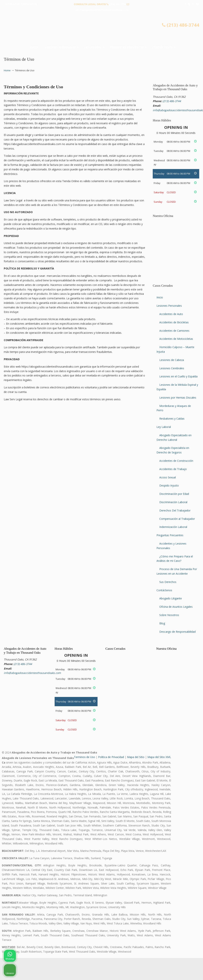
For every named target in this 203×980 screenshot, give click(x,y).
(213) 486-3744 (117, 4)
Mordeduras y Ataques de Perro (174, 408)
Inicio (160, 297)
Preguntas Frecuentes (170, 535)
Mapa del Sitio (136, 757)
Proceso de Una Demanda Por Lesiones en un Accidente (177, 571)
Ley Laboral (164, 427)
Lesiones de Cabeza (172, 360)
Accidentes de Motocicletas (176, 339)
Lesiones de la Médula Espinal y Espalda (177, 387)
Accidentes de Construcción (176, 461)
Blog (162, 623)
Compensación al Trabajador (177, 519)
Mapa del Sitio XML (159, 757)
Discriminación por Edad (174, 494)
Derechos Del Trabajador (175, 510)
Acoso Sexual (168, 477)
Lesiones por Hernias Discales (178, 398)
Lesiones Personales (169, 306)
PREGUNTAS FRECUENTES (21, 4)
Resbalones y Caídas (172, 419)
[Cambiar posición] (183, 859)
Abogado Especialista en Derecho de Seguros (173, 450)
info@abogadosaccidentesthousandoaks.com (101, 10)
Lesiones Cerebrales (172, 368)
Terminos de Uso (84, 757)
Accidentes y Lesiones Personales (171, 546)
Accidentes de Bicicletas (174, 322)
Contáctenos (164, 590)
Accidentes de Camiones (174, 331)
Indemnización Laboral (173, 527)
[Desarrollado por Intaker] (171, 972)
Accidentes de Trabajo (173, 469)
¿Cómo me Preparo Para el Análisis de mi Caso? (175, 559)
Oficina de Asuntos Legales (176, 607)
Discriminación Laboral (173, 502)
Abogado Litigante (171, 598)
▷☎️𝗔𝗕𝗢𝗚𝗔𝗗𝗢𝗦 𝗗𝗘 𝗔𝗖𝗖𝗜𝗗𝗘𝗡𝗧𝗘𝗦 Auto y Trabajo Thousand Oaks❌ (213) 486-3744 (101, 29)
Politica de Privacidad (111, 757)
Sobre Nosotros (169, 615)
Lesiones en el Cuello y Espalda (178, 376)
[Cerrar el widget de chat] (191, 859)
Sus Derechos (168, 582)
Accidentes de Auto (171, 314)
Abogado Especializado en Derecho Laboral (174, 437)
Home (7, 70)
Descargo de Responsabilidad (177, 632)
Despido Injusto (169, 485)
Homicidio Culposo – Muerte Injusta (175, 349)
